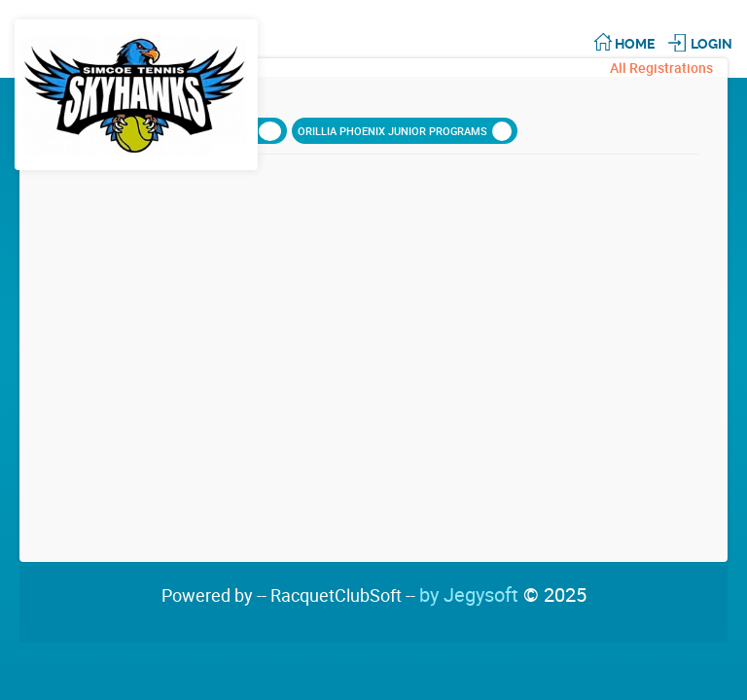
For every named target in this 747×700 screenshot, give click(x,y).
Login (711, 44)
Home (635, 44)
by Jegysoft (503, 595)
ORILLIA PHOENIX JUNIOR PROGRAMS (405, 131)
